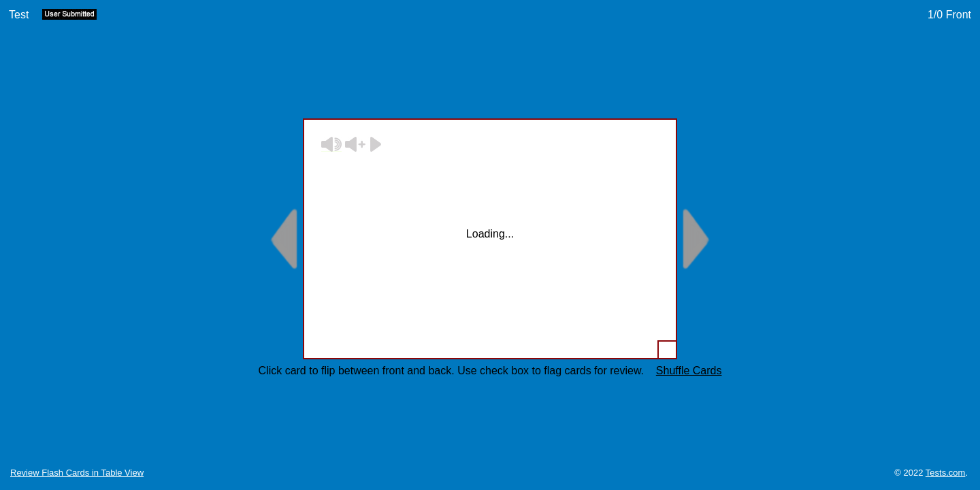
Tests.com (946, 473)
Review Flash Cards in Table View (77, 473)
